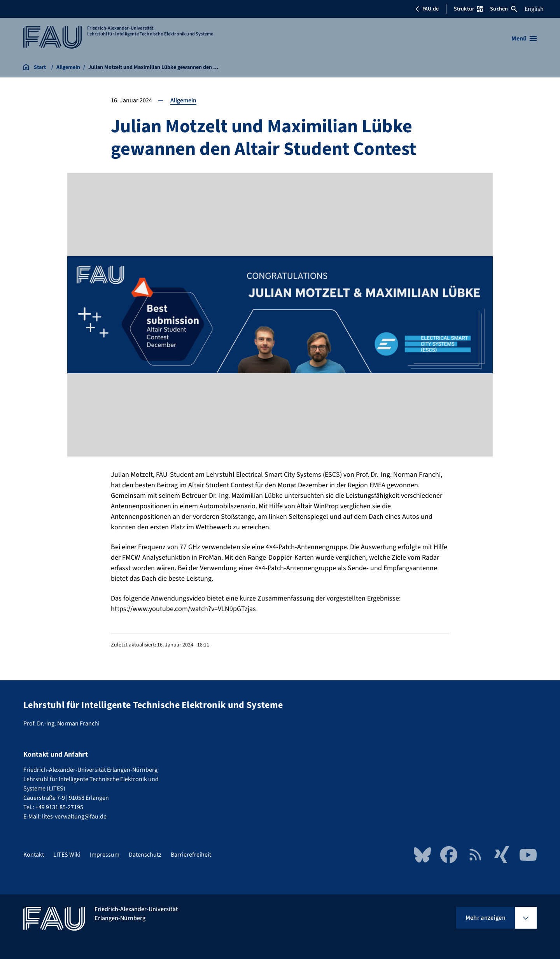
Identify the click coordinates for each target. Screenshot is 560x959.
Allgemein (183, 100)
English (534, 9)
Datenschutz (145, 855)
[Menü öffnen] (524, 39)
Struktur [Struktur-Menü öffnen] (468, 9)
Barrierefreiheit (191, 855)
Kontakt (34, 855)
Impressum (105, 855)
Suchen (504, 9)
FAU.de (427, 9)
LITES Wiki (67, 855)
